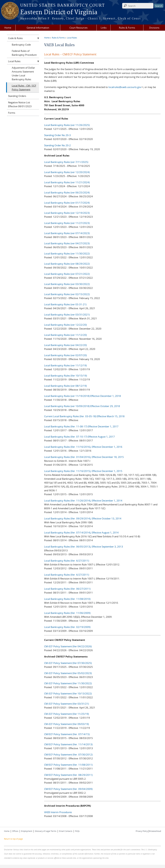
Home (8, 28)
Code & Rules (15, 38)
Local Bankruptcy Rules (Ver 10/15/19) (66, 376)
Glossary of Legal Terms (46, 831)
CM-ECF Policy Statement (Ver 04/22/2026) (68, 646)
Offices (15, 831)
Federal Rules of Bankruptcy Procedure (24, 53)
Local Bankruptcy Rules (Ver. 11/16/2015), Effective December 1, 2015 (83, 471)
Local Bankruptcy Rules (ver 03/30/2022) (67, 284)
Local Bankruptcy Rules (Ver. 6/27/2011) (67, 561)
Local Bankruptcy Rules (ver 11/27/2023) (67, 223)
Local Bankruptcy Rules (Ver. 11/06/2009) (67, 613)
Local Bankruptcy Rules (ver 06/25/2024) (67, 192)
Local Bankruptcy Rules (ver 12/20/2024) (67, 172)
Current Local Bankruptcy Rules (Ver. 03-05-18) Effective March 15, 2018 (84, 416)
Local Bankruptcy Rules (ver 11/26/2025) (67, 125)
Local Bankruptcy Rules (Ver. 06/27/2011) (67, 589)
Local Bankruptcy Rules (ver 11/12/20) (65, 335)
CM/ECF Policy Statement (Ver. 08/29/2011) (68, 775)
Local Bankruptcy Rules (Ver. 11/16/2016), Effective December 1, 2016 (83, 447)
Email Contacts (66, 831)
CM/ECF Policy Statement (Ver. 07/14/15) (67, 734)
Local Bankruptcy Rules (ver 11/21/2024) (67, 182)
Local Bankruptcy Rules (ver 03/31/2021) (67, 315)
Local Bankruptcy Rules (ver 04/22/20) (65, 345)
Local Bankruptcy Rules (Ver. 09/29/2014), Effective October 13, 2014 (83, 518)
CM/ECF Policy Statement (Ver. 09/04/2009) (68, 789)
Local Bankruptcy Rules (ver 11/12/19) (65, 365)
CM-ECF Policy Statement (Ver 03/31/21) (66, 704)
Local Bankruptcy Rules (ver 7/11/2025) (66, 162)
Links (104, 28)
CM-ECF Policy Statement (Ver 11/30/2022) (68, 683)
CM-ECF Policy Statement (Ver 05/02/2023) (68, 673)
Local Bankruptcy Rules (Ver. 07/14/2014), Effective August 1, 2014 (81, 532)
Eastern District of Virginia (59, 12)
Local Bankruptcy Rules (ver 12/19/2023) (67, 213)
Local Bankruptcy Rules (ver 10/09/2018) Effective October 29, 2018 (82, 406)
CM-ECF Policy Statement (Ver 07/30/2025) (68, 663)
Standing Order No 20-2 (57, 145)
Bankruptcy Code (21, 45)
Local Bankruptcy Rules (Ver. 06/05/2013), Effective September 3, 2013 (84, 547)
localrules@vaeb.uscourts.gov (126, 87)
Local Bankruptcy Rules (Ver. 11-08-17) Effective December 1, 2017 (81, 426)
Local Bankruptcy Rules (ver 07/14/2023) (67, 233)
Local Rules (72, 38)
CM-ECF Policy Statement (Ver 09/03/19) (66, 724)
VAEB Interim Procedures (58, 812)
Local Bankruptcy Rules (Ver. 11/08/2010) (67, 599)
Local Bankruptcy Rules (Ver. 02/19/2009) (67, 627)
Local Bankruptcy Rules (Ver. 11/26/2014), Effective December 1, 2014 (83, 501)
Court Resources (78, 28)
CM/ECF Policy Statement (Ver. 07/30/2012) (68, 754)
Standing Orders (17, 96)
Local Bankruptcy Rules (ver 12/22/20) (65, 325)
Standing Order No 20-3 (57, 135)
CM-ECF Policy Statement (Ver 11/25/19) (66, 714)
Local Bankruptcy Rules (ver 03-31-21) (65, 304)
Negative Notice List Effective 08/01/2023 (20, 104)
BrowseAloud (155, 831)
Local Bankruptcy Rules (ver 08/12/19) (65, 386)
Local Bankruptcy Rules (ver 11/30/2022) (67, 253)
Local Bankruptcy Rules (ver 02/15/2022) (67, 294)
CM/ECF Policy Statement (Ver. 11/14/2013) (68, 744)
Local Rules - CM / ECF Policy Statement (24, 88)
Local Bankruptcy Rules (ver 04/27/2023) (67, 243)
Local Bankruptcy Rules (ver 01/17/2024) (67, 203)
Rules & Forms (127, 28)
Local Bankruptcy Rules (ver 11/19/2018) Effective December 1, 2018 (82, 396)
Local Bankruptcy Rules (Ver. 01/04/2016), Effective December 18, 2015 (84, 457)
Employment (27, 831)
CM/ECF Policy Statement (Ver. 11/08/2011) (68, 765)
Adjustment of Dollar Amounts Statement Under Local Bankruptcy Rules (23, 73)
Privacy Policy (142, 831)
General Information (38, 28)
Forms (12, 113)
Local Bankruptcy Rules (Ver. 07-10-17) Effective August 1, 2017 (79, 437)
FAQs (77, 831)
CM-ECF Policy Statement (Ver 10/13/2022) (68, 693)
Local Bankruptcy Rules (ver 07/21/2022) (67, 274)
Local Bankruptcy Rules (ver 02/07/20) (65, 355)
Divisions (154, 28)
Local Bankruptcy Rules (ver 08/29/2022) (67, 264)
